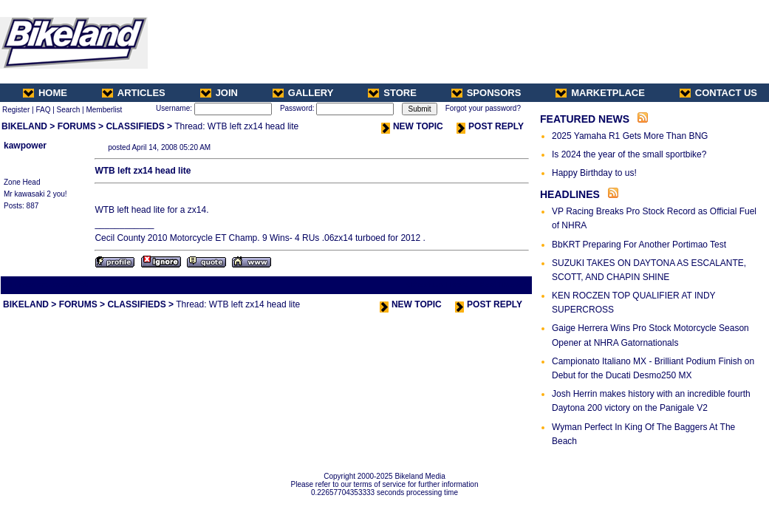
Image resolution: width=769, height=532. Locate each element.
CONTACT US (718, 93)
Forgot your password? (483, 108)
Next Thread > (505, 285)
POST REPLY (490, 126)
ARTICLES (134, 93)
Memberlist (104, 110)
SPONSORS (486, 93)
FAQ (43, 110)
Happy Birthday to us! (594, 173)
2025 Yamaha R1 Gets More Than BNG (630, 136)
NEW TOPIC (412, 126)
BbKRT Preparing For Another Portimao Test (639, 245)
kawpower (25, 146)
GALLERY (303, 93)
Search (69, 110)
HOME (45, 93)
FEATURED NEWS (585, 119)
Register (16, 110)
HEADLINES (570, 194)
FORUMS (77, 126)
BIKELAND (24, 126)
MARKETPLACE (600, 93)
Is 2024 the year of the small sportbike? (629, 154)
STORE (392, 93)
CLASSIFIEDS (135, 126)
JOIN (219, 93)
